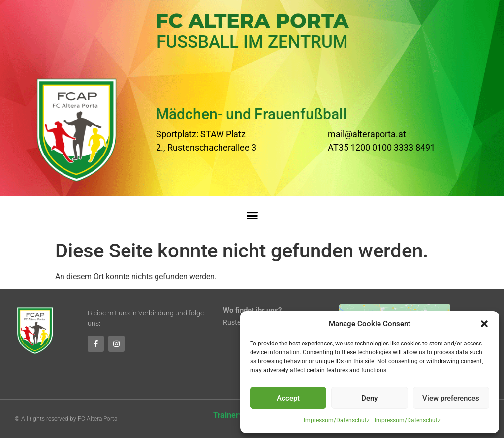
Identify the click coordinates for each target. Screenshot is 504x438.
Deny (369, 398)
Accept (288, 398)
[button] (484, 324)
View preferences (451, 398)
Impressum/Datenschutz (337, 420)
